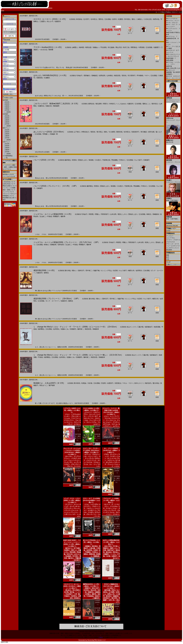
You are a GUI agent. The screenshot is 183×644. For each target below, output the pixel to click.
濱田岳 (101, 19)
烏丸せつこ (43, 385)
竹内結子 (79, 76)
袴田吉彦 (88, 47)
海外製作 (5, 100)
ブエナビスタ (171, 242)
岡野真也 (134, 47)
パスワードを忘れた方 (10, 32)
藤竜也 (46, 273)
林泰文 (149, 214)
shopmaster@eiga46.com (174, 10)
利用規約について (8, 196)
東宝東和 (169, 250)
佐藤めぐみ (65, 329)
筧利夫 (124, 76)
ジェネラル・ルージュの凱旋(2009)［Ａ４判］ (53, 214)
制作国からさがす (8, 174)
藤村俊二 (81, 329)
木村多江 (112, 104)
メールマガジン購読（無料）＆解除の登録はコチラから (10, 167)
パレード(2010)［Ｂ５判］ (45, 160)
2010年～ (8, 102)
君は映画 (170, 60)
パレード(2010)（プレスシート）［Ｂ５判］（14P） (56, 186)
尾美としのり (122, 214)
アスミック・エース (173, 244)
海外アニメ (6, 128)
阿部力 (105, 104)
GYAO (168, 231)
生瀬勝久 (47, 78)
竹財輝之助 (106, 160)
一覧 (6, 158)
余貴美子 (110, 383)
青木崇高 (77, 383)
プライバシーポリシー (10, 194)
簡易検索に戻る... (8, 94)
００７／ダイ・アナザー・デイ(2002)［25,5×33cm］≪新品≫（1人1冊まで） (91, 450)
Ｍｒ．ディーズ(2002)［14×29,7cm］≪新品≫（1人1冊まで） (111, 450)
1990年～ (8, 106)
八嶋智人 (139, 19)
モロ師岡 (112, 132)
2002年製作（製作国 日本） (117, 614)
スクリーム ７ (172, 36)
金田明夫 (139, 271)
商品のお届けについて (10, 186)
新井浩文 (155, 104)
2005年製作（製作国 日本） (78, 610)
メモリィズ (170, 70)
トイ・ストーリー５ (173, 78)
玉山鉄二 (43, 216)
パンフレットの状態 (9, 188)
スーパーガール (172, 19)
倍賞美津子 (135, 132)
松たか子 (50, 21)
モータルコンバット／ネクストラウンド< (173, 99)
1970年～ (8, 110)
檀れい (74, 271)
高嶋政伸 (156, 214)
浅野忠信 (91, 104)
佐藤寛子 (157, 47)
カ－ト (158, 12)
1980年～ (8, 108)
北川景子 (86, 19)
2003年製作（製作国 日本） (97, 610)
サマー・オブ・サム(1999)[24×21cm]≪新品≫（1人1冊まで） (91, 500)
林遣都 (91, 160)
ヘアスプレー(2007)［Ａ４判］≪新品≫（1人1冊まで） (72, 410)
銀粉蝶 (51, 50)
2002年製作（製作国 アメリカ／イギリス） (95, 480)
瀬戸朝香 (52, 385)
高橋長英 (40, 78)
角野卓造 (156, 19)
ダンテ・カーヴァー (52, 301)
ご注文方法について (9, 182)
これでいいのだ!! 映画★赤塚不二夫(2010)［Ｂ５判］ (56, 104)
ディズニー (170, 236)
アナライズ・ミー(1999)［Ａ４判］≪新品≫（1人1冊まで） (111, 500)
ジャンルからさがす (9, 176)
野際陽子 (56, 216)
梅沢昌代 (148, 383)
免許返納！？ (171, 58)
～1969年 (8, 112)
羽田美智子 (105, 214)
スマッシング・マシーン (173, 119)
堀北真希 (99, 104)
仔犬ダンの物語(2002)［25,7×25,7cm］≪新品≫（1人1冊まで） (111, 586)
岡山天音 (119, 47)
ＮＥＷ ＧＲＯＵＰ (173, 76)
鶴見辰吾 (117, 76)
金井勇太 (56, 329)
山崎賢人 (75, 47)
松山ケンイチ (131, 327)
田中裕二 (89, 271)
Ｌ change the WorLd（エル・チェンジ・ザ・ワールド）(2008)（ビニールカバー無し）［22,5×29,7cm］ (78, 355)
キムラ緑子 (138, 160)
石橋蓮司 (146, 160)
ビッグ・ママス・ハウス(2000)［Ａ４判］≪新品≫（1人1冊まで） (72, 500)
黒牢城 (169, 66)
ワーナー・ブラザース (173, 240)
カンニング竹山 (106, 271)
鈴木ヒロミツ (139, 383)
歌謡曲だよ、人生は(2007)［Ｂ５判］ (49, 383)
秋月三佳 (126, 47)
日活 (168, 259)
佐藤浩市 (58, 21)
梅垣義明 (56, 106)
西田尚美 (119, 132)
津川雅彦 (144, 132)
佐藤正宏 (49, 106)
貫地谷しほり (83, 160)
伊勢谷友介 (85, 132)
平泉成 (49, 216)
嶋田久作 (131, 271)
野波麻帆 (115, 160)
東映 (168, 255)
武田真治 (118, 383)
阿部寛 (91, 214)
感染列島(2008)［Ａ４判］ (45, 270)
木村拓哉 (79, 19)
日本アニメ (6, 142)
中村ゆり (122, 160)
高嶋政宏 (95, 76)
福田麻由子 (149, 327)
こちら (101, 637)
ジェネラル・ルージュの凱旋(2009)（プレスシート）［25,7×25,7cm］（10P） (67, 242)
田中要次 (127, 19)
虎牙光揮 (151, 132)
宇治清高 (104, 47)
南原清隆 (157, 327)
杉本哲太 (94, 19)
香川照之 (100, 132)
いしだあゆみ (121, 104)
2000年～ (8, 104)
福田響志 (41, 329)
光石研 (115, 271)
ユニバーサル (171, 238)
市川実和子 (132, 76)
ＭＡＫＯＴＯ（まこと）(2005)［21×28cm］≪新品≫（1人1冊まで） (72, 586)
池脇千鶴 (96, 271)
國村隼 (63, 216)
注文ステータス (177, 12)
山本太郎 (113, 214)
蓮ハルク (159, 132)
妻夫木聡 (68, 271)
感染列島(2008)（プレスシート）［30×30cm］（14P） (57, 299)
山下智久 (77, 132)
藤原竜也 (68, 160)
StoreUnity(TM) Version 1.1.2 (96, 640)
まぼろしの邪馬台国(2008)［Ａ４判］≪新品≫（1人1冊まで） (111, 542)
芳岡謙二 (46, 134)
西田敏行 (87, 76)
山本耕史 (110, 76)
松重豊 (121, 19)
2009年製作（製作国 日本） (78, 572)
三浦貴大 (43, 21)
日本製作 (5, 114)
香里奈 (93, 132)
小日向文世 (148, 19)
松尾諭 (84, 383)
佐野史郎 (102, 76)
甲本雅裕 (140, 76)
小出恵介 (98, 160)
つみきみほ (43, 50)
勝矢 (133, 19)
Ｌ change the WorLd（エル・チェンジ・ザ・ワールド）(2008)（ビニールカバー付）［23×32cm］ (76, 327)
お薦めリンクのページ (173, 265)
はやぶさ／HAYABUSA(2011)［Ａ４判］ (50, 75)
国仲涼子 (81, 271)
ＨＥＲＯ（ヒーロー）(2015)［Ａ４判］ (50, 19)
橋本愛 (82, 47)
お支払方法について (9, 184)
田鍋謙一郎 (54, 134)
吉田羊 (114, 19)
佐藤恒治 (41, 106)
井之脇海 (111, 47)
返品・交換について (9, 190)
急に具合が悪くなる (173, 68)
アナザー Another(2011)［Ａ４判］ (48, 47)
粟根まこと (146, 104)
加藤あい (96, 47)
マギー (147, 76)
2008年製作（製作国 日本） (117, 570)
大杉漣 (90, 383)
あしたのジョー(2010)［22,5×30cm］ (49, 132)
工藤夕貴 (140, 327)
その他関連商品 (8, 156)
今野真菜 (141, 47)
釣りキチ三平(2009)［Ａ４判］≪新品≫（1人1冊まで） (92, 542)
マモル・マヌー (128, 383)
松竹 (168, 257)
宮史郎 (103, 383)
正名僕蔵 (108, 19)
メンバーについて (8, 192)
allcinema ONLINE (172, 226)
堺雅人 (97, 214)
